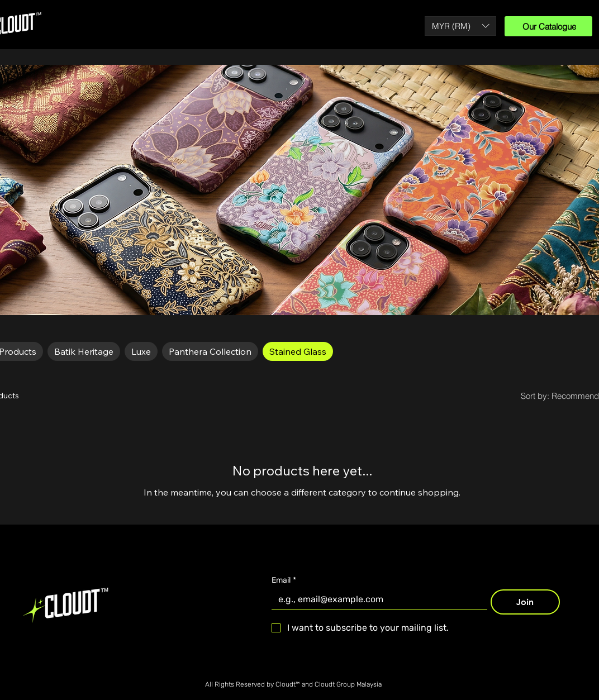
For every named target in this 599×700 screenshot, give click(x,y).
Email (284, 580)
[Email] (376, 599)
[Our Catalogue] (548, 26)
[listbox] (460, 26)
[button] (460, 26)
